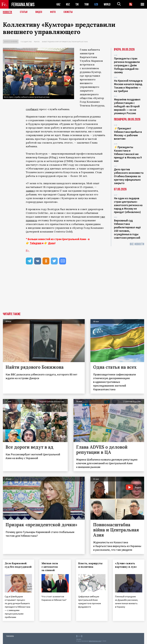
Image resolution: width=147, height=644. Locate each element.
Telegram (36, 243)
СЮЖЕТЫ (68, 12)
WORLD (107, 4)
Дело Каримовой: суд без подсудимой (16, 567)
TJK (77, 4)
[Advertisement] (73, 291)
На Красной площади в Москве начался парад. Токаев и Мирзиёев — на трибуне (128, 86)
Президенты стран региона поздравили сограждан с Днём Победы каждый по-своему (127, 65)
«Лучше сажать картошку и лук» (126, 565)
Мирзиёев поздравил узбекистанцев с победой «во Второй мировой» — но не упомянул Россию (127, 106)
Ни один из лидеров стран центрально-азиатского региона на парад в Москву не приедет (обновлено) (128, 205)
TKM (86, 4)
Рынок (37, 42)
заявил (30, 191)
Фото (53, 12)
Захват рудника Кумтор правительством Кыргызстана (65, 42)
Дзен (51, 243)
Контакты (10, 636)
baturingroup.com (95, 641)
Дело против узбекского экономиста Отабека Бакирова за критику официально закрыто (129, 176)
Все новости (137, 244)
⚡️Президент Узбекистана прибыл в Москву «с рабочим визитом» (128, 133)
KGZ (68, 4)
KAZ (58, 4)
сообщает (32, 109)
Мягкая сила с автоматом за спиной (50, 567)
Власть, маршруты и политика (91, 565)
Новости (7, 12)
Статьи (24, 12)
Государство (26, 42)
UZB (96, 4)
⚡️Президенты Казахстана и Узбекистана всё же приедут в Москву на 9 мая (128, 154)
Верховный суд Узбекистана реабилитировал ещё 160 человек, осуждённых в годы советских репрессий (127, 229)
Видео (39, 12)
